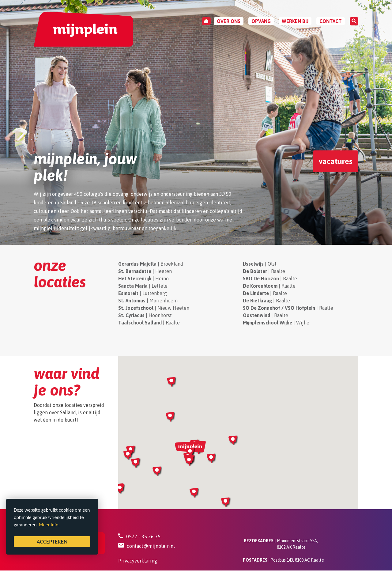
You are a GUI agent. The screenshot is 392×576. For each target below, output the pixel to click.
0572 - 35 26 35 (143, 536)
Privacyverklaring (138, 561)
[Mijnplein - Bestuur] (83, 29)
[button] (136, 463)
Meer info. (49, 525)
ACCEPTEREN (52, 542)
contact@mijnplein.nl (151, 546)
